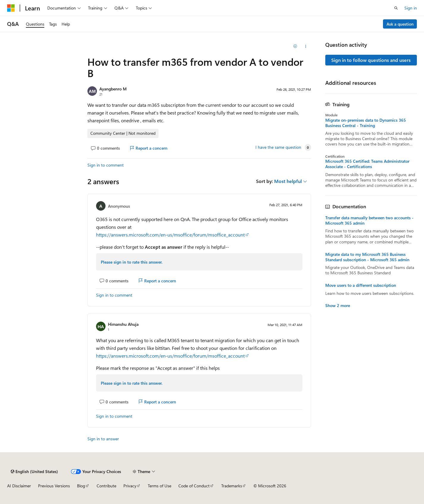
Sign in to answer (103, 439)
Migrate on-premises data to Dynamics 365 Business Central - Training (366, 123)
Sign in (411, 8)
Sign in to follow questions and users (371, 60)
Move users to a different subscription (361, 285)
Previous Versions (54, 486)
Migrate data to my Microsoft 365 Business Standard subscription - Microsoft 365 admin (367, 257)
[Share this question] (306, 46)
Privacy (130, 486)
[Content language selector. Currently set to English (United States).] (34, 472)
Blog (81, 486)
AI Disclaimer (19, 486)
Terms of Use (160, 486)
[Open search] (396, 8)
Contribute (106, 486)
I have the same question (278, 147)
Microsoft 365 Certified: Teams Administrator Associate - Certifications (367, 164)
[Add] (295, 46)
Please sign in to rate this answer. (132, 262)
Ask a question (400, 24)
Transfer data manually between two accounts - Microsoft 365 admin (369, 220)
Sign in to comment (106, 165)
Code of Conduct (194, 486)
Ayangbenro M (113, 89)
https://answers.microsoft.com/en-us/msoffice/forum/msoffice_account (170, 235)
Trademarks (232, 486)
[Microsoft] (11, 8)
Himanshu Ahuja (123, 324)
